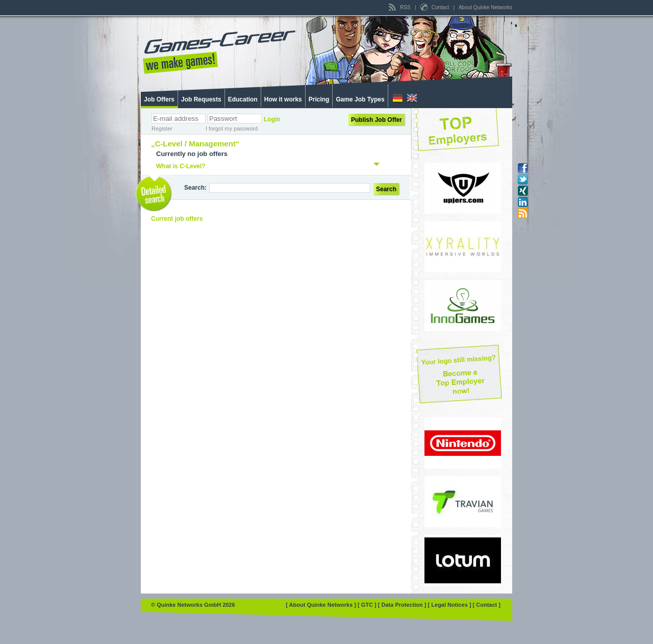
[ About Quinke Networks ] (322, 605)
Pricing (319, 99)
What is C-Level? (181, 166)
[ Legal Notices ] (450, 605)
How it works (283, 99)
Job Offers (159, 99)
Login (272, 119)
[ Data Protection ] (403, 605)
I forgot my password (232, 128)
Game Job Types (360, 99)
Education (243, 99)
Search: (195, 188)
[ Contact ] (487, 605)
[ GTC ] (368, 605)
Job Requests (201, 99)
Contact (435, 7)
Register (162, 128)
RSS (400, 7)
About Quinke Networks (485, 7)
